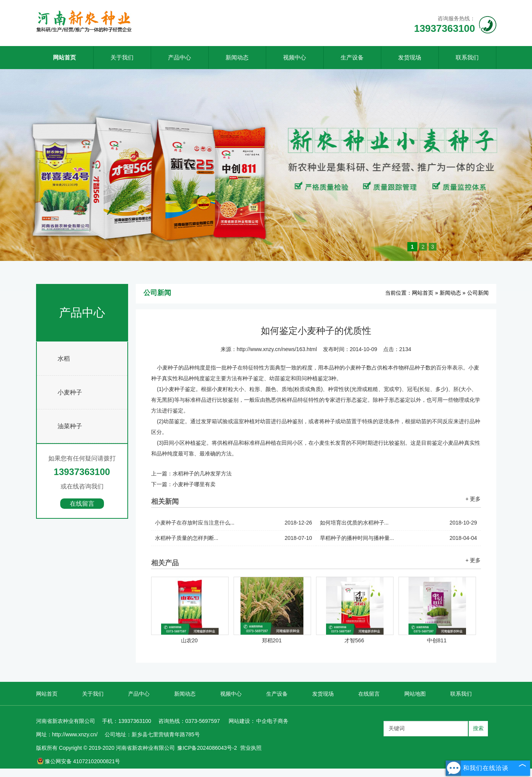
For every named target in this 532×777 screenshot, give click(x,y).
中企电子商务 (272, 721)
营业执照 (251, 748)
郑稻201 (272, 640)
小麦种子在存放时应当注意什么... (234, 523)
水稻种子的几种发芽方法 (202, 473)
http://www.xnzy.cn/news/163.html (277, 349)
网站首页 (64, 57)
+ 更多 (473, 499)
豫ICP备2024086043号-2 (207, 748)
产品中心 (180, 57)
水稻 (64, 359)
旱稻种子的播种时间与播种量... (399, 538)
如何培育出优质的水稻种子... (399, 523)
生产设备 (352, 57)
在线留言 (82, 504)
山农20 (189, 640)
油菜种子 (70, 426)
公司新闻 (478, 293)
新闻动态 (237, 57)
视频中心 (295, 57)
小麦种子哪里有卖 (194, 484)
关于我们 (122, 57)
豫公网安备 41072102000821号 (79, 761)
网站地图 (415, 694)
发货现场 (410, 57)
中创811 (437, 640)
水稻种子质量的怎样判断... (234, 538)
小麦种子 (70, 392)
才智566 (354, 640)
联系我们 (467, 57)
